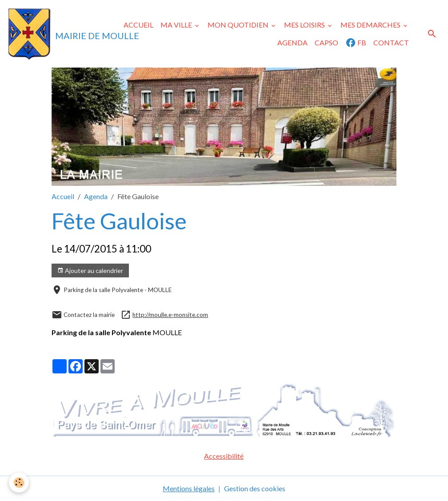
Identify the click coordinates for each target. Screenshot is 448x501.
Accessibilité (224, 456)
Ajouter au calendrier (90, 271)
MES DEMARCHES (371, 25)
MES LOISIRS (305, 25)
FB (356, 43)
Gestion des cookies (255, 488)
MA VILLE (177, 25)
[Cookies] (19, 483)
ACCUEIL (138, 25)
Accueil (63, 196)
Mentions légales (189, 488)
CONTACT (391, 42)
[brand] (55, 34)
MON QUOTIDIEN (239, 25)
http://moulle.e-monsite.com (170, 315)
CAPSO (326, 42)
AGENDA (292, 42)
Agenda (96, 196)
